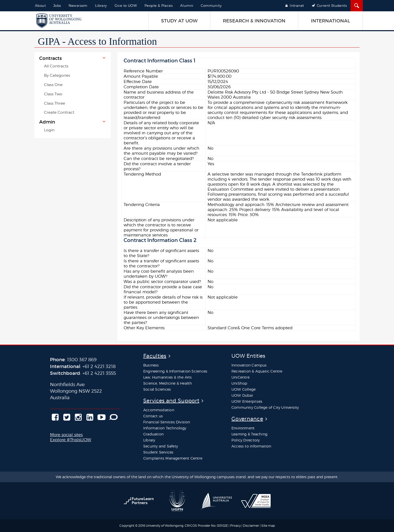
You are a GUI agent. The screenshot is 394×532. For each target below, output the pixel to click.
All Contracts (56, 66)
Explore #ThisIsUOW (71, 440)
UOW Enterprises (247, 401)
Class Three (55, 103)
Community (211, 6)
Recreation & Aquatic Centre (257, 371)
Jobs (57, 6)
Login (49, 130)
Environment (243, 428)
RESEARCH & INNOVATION (254, 21)
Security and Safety (161, 446)
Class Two (53, 94)
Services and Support (171, 401)
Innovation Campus (249, 365)
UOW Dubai (242, 395)
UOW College (243, 389)
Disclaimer (251, 526)
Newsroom (78, 6)
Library (101, 6)
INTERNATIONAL (330, 21)
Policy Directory (245, 440)
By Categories (57, 75)
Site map (268, 526)
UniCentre (240, 377)
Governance (247, 419)
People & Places (159, 6)
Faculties (155, 356)
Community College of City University (265, 407)
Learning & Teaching (249, 434)
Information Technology (165, 428)
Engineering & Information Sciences (175, 371)
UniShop (239, 383)
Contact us (153, 416)
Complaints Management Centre (173, 458)
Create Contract (59, 112)
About (40, 6)
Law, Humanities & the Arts (167, 377)
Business (151, 365)
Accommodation (159, 410)
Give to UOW (126, 6)
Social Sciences (157, 389)
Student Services (158, 452)
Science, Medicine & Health (168, 383)
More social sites (66, 435)
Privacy (235, 526)
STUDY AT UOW (179, 21)
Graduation (153, 434)
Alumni (187, 6)
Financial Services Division (167, 422)
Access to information (251, 446)
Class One (53, 85)
